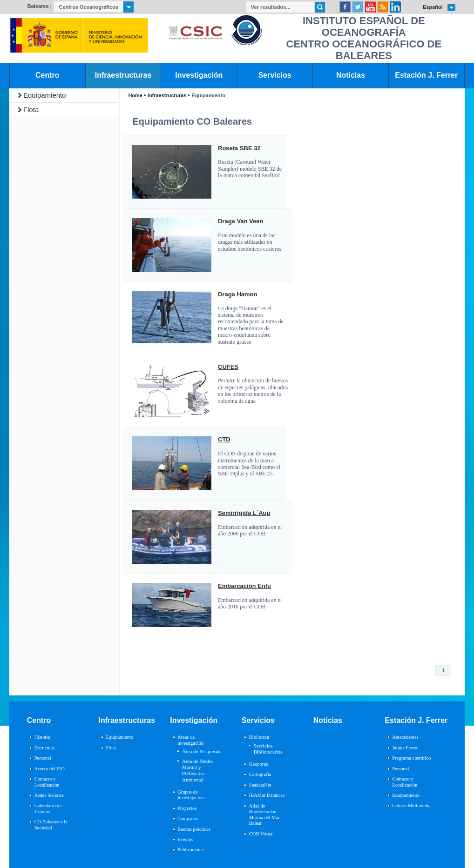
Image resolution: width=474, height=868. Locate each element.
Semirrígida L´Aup (244, 513)
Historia (42, 737)
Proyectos (187, 808)
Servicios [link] (275, 75)
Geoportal (259, 764)
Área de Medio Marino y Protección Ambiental (197, 770)
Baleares (38, 6)
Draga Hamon (237, 294)
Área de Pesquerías (202, 751)
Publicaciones (191, 850)
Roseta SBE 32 (239, 148)
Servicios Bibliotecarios (268, 749)
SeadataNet (260, 785)
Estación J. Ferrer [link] (426, 75)
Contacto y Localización (47, 782)
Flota (31, 110)
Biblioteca (259, 737)
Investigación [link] (199, 75)
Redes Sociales (49, 795)
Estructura (44, 748)
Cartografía (260, 774)
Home (135, 96)
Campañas (188, 818)
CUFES (228, 367)
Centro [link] (47, 75)
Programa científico (411, 758)
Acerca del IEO (50, 769)
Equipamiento (45, 95)
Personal (43, 758)
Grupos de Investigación (190, 795)
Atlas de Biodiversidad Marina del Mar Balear (264, 815)
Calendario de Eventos (48, 808)
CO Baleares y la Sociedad (51, 825)
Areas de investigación (190, 740)
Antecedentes (405, 737)
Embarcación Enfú (244, 586)
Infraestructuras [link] (123, 75)
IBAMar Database (267, 795)
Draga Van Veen (240, 221)
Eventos (185, 839)
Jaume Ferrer (405, 748)
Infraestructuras (167, 96)
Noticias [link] (351, 75)
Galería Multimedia (411, 805)
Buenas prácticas (194, 829)
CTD (224, 440)
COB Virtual (261, 834)
